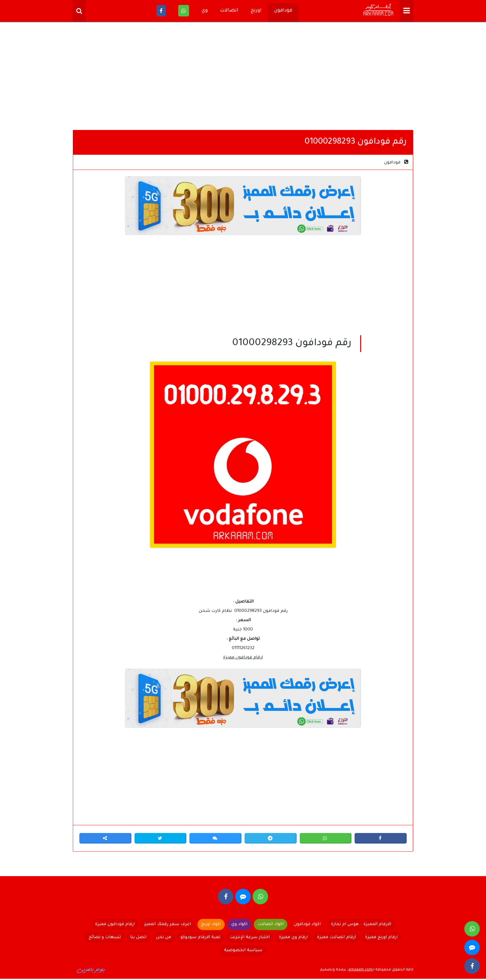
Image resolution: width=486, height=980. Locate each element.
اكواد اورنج (211, 926)
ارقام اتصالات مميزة (336, 939)
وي (205, 11)
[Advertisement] (243, 78)
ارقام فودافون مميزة (243, 658)
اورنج (256, 11)
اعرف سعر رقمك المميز (168, 926)
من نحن (163, 939)
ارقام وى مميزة (293, 939)
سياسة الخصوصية (243, 952)
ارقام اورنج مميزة (381, 939)
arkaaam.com (360, 971)
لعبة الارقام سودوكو (200, 939)
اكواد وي (239, 926)
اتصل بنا (138, 939)
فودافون (283, 11)
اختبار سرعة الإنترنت (250, 939)
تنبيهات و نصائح (105, 939)
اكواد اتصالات (271, 926)
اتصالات (229, 11)
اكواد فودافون (307, 926)
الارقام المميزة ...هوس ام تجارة (361, 926)
